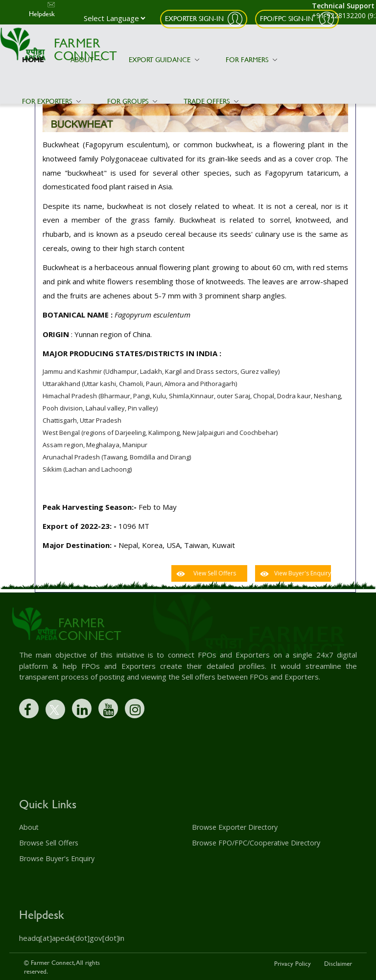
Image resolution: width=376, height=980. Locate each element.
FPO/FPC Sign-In (288, 18)
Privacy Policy (293, 962)
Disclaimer (338, 962)
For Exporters (51, 101)
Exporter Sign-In (194, 18)
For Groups (132, 101)
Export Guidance (164, 59)
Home (33, 59)
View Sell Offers (215, 573)
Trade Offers (211, 101)
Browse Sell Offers (48, 843)
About (86, 59)
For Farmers (251, 59)
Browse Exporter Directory (234, 827)
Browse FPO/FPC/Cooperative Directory (256, 843)
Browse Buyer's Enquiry (57, 858)
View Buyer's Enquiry (303, 573)
